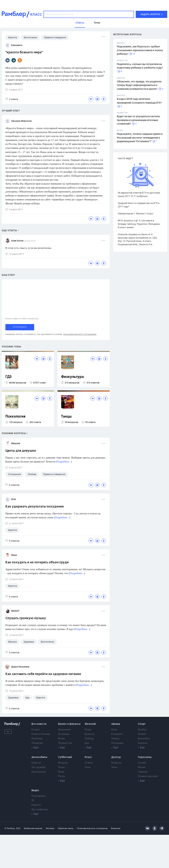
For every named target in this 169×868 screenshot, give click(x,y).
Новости (36, 763)
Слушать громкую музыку (26, 618)
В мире (36, 730)
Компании (64, 734)
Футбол (142, 730)
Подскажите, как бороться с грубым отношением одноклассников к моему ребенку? (140, 50)
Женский (90, 724)
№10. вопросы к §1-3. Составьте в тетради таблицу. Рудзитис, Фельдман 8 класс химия (139, 224)
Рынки (62, 739)
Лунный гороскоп (148, 776)
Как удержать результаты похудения (35, 507)
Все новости (39, 724)
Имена (142, 767)
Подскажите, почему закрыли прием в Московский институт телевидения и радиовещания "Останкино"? (140, 138)
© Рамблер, (10, 828)
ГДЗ (8, 377)
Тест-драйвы (38, 767)
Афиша (116, 724)
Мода (88, 730)
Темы (88, 767)
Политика (37, 739)
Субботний (65, 757)
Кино (114, 730)
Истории (63, 763)
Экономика (64, 730)
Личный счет (65, 743)
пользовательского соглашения (80, 334)
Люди (61, 767)
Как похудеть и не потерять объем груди (37, 562)
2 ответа (12, 99)
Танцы (66, 417)
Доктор (116, 757)
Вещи (61, 772)
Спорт (142, 724)
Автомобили (39, 757)
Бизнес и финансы (69, 724)
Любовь (89, 739)
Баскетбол (144, 739)
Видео (35, 790)
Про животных (40, 810)
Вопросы (116, 763)
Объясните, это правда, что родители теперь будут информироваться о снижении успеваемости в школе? (139, 85)
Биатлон (143, 743)
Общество (37, 743)
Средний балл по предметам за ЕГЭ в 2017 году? (139, 205)
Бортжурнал (39, 772)
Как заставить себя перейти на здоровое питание (43, 674)
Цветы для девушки (21, 451)
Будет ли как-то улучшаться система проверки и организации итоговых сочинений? (138, 120)
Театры (115, 739)
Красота (89, 734)
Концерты (117, 734)
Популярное (38, 796)
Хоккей (142, 734)
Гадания (142, 772)
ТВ (33, 801)
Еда (87, 743)
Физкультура (72, 377)
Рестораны (117, 743)
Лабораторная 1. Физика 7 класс (136, 214)
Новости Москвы (41, 734)
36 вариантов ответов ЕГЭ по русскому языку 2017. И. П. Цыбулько (139, 194)
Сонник (142, 763)
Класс (88, 757)
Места (61, 776)
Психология (15, 417)
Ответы (89, 763)
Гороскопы (145, 757)
